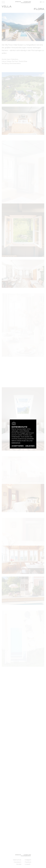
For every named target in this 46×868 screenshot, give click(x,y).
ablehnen (30, 446)
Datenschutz (16, 443)
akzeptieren (18, 446)
